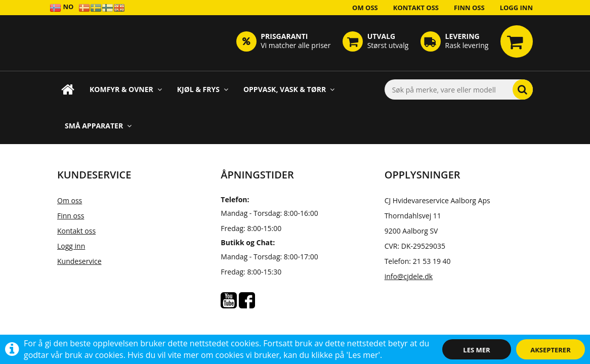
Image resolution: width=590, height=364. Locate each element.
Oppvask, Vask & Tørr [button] (289, 89)
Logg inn (516, 8)
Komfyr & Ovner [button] (126, 89)
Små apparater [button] (98, 126)
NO (61, 7)
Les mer (476, 350)
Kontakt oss (416, 8)
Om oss (365, 8)
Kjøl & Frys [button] (203, 89)
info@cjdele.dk (409, 276)
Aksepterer (550, 350)
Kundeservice (79, 261)
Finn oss (469, 8)
